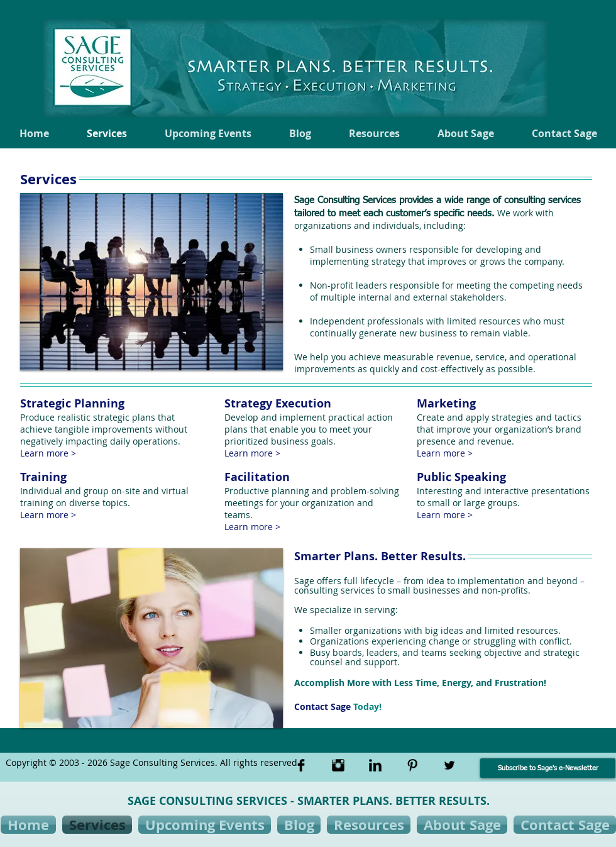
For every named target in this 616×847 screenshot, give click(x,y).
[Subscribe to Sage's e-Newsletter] (548, 768)
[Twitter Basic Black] (449, 765)
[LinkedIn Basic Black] (375, 765)
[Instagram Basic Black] (338, 765)
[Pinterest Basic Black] (412, 765)
